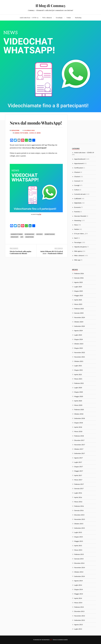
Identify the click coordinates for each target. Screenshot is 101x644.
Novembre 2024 (80, 317)
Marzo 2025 (78, 304)
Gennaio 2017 (79, 488)
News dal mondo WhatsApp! (36, 123)
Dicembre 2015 (79, 515)
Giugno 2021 (79, 370)
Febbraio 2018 (79, 436)
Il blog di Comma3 (50, 6)
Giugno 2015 (79, 537)
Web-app (77, 260)
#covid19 (40, 234)
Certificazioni (79, 168)
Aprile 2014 (78, 598)
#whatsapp (15, 237)
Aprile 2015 (78, 546)
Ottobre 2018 (79, 414)
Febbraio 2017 (79, 484)
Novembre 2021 (80, 357)
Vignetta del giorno (80, 247)
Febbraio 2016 (79, 506)
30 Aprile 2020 (29, 130)
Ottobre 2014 (79, 572)
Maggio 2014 (79, 594)
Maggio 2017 (79, 471)
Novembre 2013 (80, 616)
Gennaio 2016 (79, 510)
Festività (77, 212)
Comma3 (77, 181)
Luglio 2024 (78, 335)
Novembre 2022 (80, 352)
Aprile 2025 (78, 300)
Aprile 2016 (78, 497)
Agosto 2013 (79, 625)
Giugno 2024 (79, 339)
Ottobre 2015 (79, 524)
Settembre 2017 (80, 453)
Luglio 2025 (78, 287)
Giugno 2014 (79, 589)
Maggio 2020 (79, 396)
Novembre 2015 (80, 519)
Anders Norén (63, 640)
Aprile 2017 (78, 475)
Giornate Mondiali (80, 216)
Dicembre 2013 (79, 611)
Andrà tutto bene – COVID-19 (29, 18)
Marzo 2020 (78, 405)
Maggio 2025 (79, 295)
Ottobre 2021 (79, 361)
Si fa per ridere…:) (80, 234)
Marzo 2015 (78, 550)
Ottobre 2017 (79, 449)
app (22, 237)
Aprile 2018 (78, 427)
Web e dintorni (47, 18)
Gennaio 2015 (79, 559)
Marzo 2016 (78, 502)
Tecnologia (59, 18)
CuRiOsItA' (78, 198)
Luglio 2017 (78, 462)
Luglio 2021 (78, 366)
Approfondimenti (80, 159)
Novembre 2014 (80, 567)
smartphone (30, 237)
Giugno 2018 (79, 423)
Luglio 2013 (78, 629)
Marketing (78, 18)
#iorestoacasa (50, 234)
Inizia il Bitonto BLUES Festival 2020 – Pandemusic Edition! (52, 252)
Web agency (78, 251)
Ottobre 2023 (79, 344)
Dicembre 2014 (79, 563)
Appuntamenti (79, 163)
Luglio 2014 (78, 585)
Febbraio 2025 (79, 309)
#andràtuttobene (17, 234)
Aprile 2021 (78, 374)
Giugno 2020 (79, 392)
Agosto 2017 (79, 458)
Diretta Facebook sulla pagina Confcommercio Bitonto (21, 252)
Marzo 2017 (78, 480)
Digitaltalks (78, 203)
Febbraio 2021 (79, 383)
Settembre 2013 (80, 620)
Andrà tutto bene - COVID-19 (25, 133)
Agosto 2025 (79, 282)
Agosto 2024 (79, 330)
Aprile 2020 (78, 401)
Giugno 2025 (79, 291)
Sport (76, 238)
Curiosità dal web (80, 194)
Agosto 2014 (79, 581)
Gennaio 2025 (79, 313)
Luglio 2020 (78, 388)
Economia (77, 207)
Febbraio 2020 (79, 409)
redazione (15, 130)
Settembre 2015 (80, 528)
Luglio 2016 (78, 493)
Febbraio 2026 (79, 273)
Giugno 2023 (79, 348)
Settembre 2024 (80, 326)
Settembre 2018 (80, 418)
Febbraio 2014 (79, 607)
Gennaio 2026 (79, 278)
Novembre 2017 (80, 445)
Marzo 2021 (78, 379)
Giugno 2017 (79, 467)
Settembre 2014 (80, 576)
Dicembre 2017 (79, 440)
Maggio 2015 (79, 541)
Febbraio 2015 (79, 554)
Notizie (69, 18)
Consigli (77, 185)
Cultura (77, 190)
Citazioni (77, 172)
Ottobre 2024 (79, 322)
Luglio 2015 (78, 532)
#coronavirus (30, 234)
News (39, 133)
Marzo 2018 (78, 431)
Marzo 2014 (78, 603)
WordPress (46, 640)
